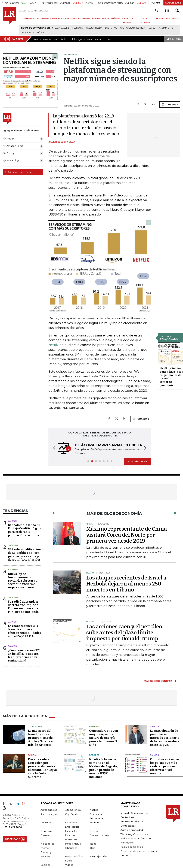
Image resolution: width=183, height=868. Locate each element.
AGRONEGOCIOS (100, 18)
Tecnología (35, 726)
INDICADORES (163, 18)
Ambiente (94, 726)
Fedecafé (77, 28)
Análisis (94, 810)
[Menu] (22, 18)
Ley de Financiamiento (161, 28)
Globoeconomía (99, 835)
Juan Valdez (62, 28)
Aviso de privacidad (132, 830)
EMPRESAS (56, 18)
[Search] (156, 11)
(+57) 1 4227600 (12, 827)
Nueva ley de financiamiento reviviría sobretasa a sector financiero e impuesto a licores (23, 581)
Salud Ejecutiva (99, 856)
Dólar (41, 33)
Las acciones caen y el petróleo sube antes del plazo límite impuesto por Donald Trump (124, 633)
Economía (96, 823)
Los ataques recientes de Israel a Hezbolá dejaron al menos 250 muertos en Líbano (126, 584)
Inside (93, 844)
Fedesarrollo (94, 28)
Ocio (93, 848)
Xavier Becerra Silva (62, 142)
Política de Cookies (132, 847)
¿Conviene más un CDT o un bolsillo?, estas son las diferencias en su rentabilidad (25, 655)
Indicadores (47, 844)
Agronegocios (49, 810)
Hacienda (13, 545)
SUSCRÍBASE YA (137, 461)
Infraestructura (73, 844)
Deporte (94, 755)
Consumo (46, 823)
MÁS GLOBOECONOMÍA (158, 681)
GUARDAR (170, 104)
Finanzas (45, 835)
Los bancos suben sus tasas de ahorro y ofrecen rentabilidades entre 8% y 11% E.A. (24, 631)
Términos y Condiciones (134, 834)
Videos (69, 865)
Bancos (12, 521)
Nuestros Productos (132, 821)
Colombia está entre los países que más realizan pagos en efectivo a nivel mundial (165, 766)
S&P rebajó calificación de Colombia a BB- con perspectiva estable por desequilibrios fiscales (25, 555)
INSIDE (175, 18)
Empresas (46, 831)
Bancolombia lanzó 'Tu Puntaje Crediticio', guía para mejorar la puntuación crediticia (25, 530)
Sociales (45, 865)
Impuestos (28, 33)
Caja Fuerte (72, 814)
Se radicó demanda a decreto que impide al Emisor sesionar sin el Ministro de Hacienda (24, 607)
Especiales (71, 831)
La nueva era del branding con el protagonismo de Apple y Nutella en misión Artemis (41, 738)
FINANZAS (30, 18)
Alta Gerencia (73, 810)
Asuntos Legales (50, 814)
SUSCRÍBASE (173, 3)
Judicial (32, 755)
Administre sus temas (18, 172)
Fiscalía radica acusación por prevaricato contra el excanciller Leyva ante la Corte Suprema (42, 768)
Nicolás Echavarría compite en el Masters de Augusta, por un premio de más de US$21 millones (103, 768)
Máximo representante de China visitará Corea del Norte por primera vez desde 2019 (127, 535)
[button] (53, 449)
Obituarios (71, 848)
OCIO (66, 18)
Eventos (94, 831)
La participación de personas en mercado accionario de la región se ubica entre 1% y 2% (165, 738)
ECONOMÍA (43, 18)
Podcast (45, 856)
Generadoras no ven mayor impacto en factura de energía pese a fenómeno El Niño (104, 738)
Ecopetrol (111, 28)
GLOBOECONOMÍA (80, 18)
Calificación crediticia (133, 28)
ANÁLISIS (115, 18)
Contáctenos (128, 826)
